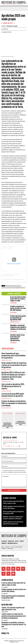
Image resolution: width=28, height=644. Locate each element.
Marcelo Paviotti (21, 288)
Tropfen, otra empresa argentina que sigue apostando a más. (13, 609)
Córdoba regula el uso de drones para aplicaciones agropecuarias (17, 338)
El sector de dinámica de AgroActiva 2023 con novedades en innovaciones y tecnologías (14, 403)
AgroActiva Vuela (6, 288)
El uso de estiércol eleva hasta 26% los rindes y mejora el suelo (18, 299)
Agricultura (5, 612)
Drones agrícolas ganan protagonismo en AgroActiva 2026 (18, 318)
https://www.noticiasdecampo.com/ (10, 440)
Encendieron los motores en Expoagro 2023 (21, 423)
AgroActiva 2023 (6, 360)
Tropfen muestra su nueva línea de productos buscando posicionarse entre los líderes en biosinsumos (14, 616)
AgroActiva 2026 (15, 322)
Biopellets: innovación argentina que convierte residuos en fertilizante (18, 327)
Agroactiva (9, 286)
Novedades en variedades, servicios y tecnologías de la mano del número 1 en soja (14, 625)
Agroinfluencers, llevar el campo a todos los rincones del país (8, 425)
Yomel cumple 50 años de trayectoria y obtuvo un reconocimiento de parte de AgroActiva (14, 365)
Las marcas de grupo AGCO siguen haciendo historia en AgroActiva (13, 395)
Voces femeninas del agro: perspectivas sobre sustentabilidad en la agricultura (13, 356)
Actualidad (13, 303)
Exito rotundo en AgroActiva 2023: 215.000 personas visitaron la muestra (13, 386)
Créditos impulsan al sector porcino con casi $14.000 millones (18, 308)
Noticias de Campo (12, 26)
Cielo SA (13, 288)
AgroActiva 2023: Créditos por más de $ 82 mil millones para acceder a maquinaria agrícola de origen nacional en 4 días (13, 376)
